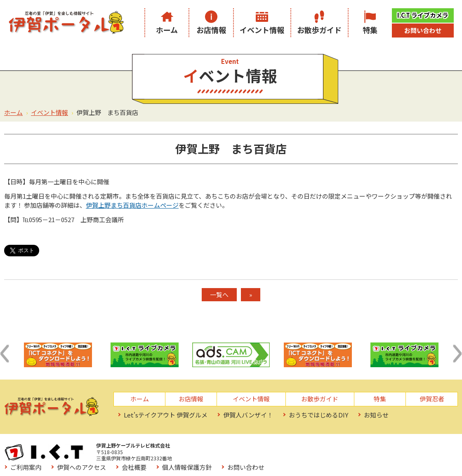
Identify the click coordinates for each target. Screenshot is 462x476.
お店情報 (211, 30)
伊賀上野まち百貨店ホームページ (132, 205)
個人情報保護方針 (370, 448)
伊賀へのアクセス (264, 448)
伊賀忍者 (432, 399)
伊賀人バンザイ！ (248, 415)
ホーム (167, 30)
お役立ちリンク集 (218, 460)
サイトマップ (277, 460)
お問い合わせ (423, 30)
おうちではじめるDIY (318, 415)
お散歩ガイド (319, 30)
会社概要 (317, 448)
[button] (5, 354)
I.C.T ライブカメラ (423, 15)
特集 (370, 30)
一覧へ (219, 294)
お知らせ (376, 415)
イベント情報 (262, 30)
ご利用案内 (209, 448)
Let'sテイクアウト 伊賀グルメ (166, 415)
